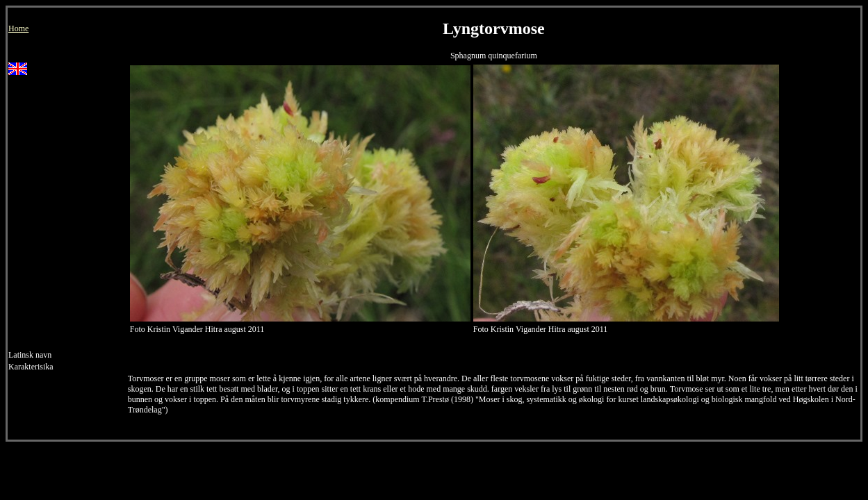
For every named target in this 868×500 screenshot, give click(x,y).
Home (18, 28)
